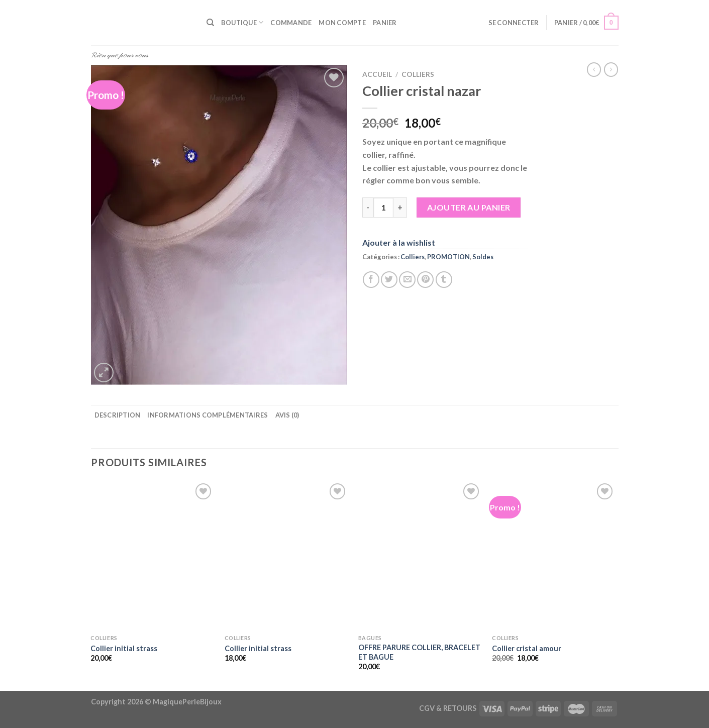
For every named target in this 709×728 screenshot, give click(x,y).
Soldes (483, 257)
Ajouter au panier (469, 207)
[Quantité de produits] (383, 207)
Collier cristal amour (527, 648)
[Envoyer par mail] (407, 280)
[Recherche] (210, 23)
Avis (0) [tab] (287, 415)
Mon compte (342, 23)
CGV (427, 708)
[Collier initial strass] (153, 555)
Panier (385, 23)
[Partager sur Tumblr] (444, 280)
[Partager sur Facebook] (371, 280)
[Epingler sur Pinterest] (425, 280)
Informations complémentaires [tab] (208, 415)
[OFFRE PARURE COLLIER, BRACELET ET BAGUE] (420, 555)
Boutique (242, 22)
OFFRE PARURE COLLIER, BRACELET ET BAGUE (419, 652)
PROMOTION (448, 257)
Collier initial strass (124, 648)
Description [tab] (118, 415)
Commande (291, 23)
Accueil (377, 74)
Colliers (418, 74)
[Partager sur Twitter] (389, 280)
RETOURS (460, 708)
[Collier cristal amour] (554, 555)
